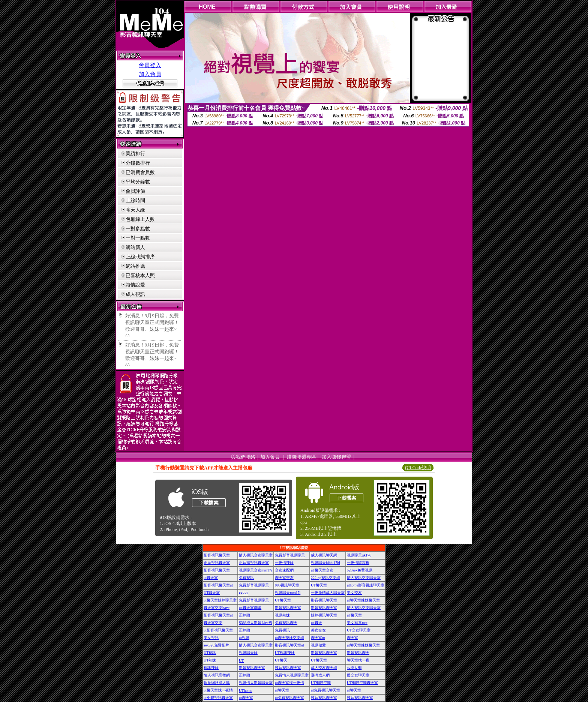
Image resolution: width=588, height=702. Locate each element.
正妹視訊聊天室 (217, 563)
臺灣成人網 (320, 675)
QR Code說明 (418, 468)
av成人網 (354, 668)
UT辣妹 (210, 660)
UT (241, 661)
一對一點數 (138, 238)
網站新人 (135, 247)
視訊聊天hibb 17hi (325, 563)
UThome (246, 691)
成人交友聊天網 (324, 668)
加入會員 (150, 74)
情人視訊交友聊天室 (256, 555)
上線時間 (135, 200)
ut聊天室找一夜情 (289, 683)
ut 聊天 (316, 623)
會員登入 (150, 65)
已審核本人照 (140, 275)
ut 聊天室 (354, 615)
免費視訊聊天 (286, 623)
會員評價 (135, 191)
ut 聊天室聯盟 (250, 608)
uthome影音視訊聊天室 (366, 585)
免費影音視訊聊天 (290, 555)
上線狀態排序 (140, 257)
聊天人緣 (135, 210)
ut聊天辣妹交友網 (289, 638)
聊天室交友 (284, 578)
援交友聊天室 (358, 675)
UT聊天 (281, 660)
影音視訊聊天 (358, 653)
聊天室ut (318, 638)
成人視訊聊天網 (324, 555)
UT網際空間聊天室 (362, 683)
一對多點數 (138, 229)
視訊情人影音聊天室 (256, 683)
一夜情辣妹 (284, 563)
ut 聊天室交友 (322, 570)
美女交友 (354, 593)
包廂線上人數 (140, 219)
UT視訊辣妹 (285, 653)
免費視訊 (246, 578)
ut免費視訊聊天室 (325, 690)
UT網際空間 (321, 683)
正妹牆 (244, 615)
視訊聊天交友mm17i (255, 570)
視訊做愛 (318, 645)
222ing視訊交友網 (325, 578)
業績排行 (135, 154)
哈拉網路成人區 (217, 683)
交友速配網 (284, 570)
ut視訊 (244, 638)
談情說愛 (135, 285)
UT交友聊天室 (359, 630)
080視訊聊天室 (287, 585)
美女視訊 (211, 638)
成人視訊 (135, 294)
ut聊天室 (211, 578)
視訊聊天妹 (248, 653)
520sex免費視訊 (360, 570)
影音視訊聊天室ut (218, 585)
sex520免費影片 (216, 645)
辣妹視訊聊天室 (324, 615)
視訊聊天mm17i (288, 593)
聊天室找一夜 (358, 660)
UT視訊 (210, 653)
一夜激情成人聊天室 (328, 593)
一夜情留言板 (358, 563)
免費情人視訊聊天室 (292, 675)
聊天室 (352, 638)
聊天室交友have (217, 608)
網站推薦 (135, 266)
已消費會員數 (140, 172)
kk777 (244, 593)
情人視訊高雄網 (217, 675)
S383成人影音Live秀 (256, 623)
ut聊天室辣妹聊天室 (220, 600)
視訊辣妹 (282, 615)
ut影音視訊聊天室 (218, 630)
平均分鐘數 (138, 182)
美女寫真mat (357, 623)
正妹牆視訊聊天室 (254, 563)
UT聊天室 (319, 585)
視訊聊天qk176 (359, 555)
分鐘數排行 (138, 163)
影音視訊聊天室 (217, 555)
